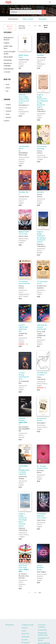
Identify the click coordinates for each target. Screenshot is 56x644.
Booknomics (10, 625)
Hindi (8, 114)
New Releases (13, 19)
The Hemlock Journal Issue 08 (24, 282)
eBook (8, 88)
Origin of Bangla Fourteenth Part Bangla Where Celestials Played (23, 520)
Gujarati (9, 111)
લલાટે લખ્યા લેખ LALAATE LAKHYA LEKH (42, 327)
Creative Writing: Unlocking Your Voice (24, 376)
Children (7, 43)
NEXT (40, 26)
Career (24, 631)
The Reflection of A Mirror (42, 374)
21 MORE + (7, 72)
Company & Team (28, 625)
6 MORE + (7, 121)
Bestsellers (43, 19)
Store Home (10, 27)
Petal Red (40, 55)
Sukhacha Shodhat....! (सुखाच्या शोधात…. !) (24, 421)
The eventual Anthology (42, 147)
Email (24, 640)
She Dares (40, 192)
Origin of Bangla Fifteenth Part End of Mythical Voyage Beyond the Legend (42, 101)
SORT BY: (46, 26)
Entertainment (9, 69)
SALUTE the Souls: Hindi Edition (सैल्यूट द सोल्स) (24, 568)
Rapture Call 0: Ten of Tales (24, 233)
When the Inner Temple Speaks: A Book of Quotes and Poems (24, 99)
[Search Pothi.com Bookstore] (44, 12)
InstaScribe (25, 637)
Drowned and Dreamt (42, 419)
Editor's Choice (28, 19)
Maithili (8, 117)
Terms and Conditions (41, 626)
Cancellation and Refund (43, 639)
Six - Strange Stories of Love (42, 467)
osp (7, 91)
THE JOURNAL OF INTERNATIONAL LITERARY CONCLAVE (24, 470)
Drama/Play (8, 60)
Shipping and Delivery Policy (43, 634)
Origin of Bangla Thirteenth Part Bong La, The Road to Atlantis (42, 237)
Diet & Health (8, 57)
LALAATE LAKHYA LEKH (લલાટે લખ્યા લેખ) (23, 328)
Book (8, 84)
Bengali (8, 108)
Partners (25, 628)
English (8, 105)
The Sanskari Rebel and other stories (42, 516)
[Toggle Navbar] (50, 2)
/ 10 (35, 26)
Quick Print (25, 634)
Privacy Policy (42, 630)
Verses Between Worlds (40, 567)
